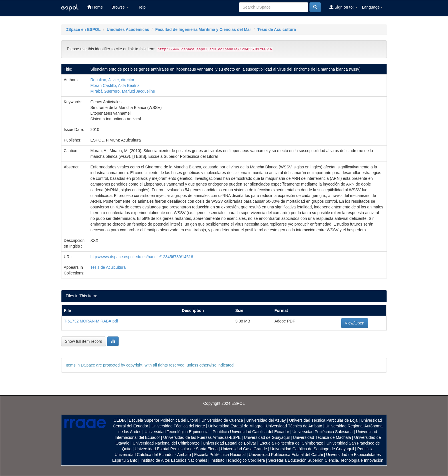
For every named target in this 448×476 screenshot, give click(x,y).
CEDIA (119, 420)
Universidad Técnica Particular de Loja (323, 420)
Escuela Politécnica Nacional (220, 455)
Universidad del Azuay (266, 420)
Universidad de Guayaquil (267, 437)
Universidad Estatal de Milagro (235, 426)
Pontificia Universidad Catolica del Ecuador (251, 432)
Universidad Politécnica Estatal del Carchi (286, 455)
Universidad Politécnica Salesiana (322, 432)
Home (95, 7)
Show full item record (84, 341)
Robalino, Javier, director (112, 80)
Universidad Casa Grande (244, 449)
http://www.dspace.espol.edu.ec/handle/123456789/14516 (142, 257)
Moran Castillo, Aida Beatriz (115, 85)
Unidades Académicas (128, 29)
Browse (120, 7)
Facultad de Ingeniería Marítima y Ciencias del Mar (203, 29)
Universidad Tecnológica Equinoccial (177, 432)
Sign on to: (344, 7)
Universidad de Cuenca (222, 420)
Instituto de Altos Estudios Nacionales (174, 460)
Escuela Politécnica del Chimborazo (291, 443)
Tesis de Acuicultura (276, 29)
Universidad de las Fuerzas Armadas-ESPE (202, 437)
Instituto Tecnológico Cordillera (238, 460)
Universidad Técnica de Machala (322, 437)
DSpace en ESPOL (83, 29)
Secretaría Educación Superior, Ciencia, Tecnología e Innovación (326, 460)
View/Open (355, 323)
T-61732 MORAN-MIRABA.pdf (91, 321)
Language (372, 7)
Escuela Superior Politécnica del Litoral (164, 420)
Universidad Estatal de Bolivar (230, 443)
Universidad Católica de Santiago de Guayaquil (312, 449)
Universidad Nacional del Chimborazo (166, 443)
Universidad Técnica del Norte (178, 426)
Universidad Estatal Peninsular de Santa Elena (176, 449)
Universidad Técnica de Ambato (294, 426)
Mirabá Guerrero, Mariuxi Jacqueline (123, 91)
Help (142, 7)
